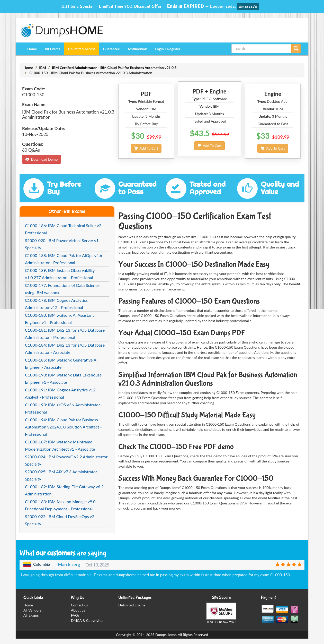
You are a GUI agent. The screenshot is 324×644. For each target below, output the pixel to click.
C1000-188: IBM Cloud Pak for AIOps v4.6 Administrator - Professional (64, 259)
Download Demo (42, 159)
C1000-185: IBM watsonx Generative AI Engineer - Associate (61, 363)
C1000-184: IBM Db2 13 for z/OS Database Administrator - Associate (65, 349)
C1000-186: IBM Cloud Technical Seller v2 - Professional (64, 229)
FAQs (75, 615)
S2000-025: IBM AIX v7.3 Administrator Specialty (61, 475)
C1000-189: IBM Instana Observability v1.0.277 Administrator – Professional (60, 274)
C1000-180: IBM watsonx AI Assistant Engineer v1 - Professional (59, 319)
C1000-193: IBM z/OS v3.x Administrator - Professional (64, 408)
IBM (43, 68)
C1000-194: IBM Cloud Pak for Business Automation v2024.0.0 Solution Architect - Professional (63, 427)
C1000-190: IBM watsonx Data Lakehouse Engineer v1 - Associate (63, 378)
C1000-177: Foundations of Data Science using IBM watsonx (62, 289)
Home (32, 49)
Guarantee (111, 49)
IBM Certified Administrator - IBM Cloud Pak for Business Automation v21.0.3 (114, 68)
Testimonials (137, 49)
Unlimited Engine (132, 605)
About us (78, 610)
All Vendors (32, 610)
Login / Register (168, 49)
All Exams (52, 49)
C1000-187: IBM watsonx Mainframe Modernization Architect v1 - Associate (60, 445)
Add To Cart (146, 148)
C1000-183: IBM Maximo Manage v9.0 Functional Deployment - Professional (60, 505)
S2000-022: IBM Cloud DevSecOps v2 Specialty (60, 520)
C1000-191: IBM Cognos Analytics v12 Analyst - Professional (60, 393)
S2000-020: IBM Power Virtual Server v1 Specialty (62, 244)
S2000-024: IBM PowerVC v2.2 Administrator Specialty (66, 460)
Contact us (79, 605)
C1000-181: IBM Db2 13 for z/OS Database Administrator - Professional (65, 334)
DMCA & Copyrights (87, 620)
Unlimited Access (82, 49)
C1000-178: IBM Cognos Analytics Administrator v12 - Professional (56, 304)
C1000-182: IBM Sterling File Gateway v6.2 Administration (64, 490)
